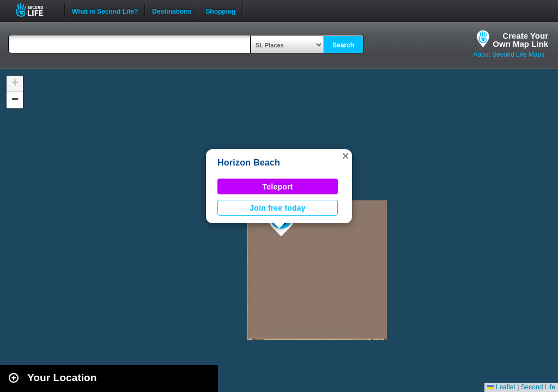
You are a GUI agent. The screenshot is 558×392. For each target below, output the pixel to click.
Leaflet (501, 387)
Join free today (278, 208)
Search (343, 45)
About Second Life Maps (509, 54)
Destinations (172, 10)
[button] (345, 156)
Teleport (278, 187)
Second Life (36, 10)
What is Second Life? (105, 10)
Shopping (220, 10)
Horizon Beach (249, 163)
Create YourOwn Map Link (520, 40)
